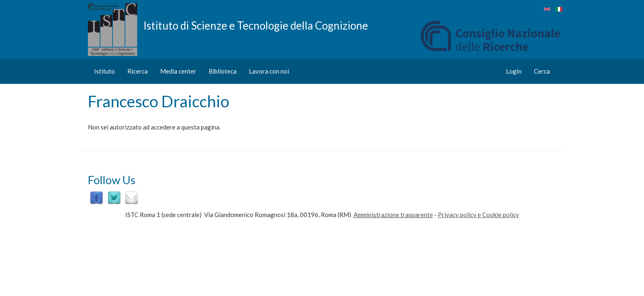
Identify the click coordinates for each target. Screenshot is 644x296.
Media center (178, 71)
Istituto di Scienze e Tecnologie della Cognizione (256, 25)
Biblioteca (223, 71)
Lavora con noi (269, 71)
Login (514, 71)
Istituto (105, 71)
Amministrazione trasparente (393, 215)
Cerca (542, 71)
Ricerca (138, 71)
